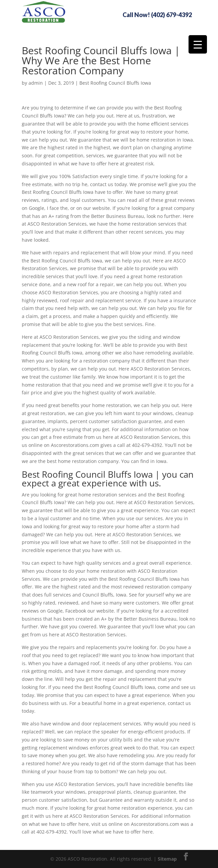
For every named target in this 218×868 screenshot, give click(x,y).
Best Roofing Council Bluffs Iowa (115, 83)
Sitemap (167, 859)
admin (36, 83)
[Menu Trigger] (198, 44)
